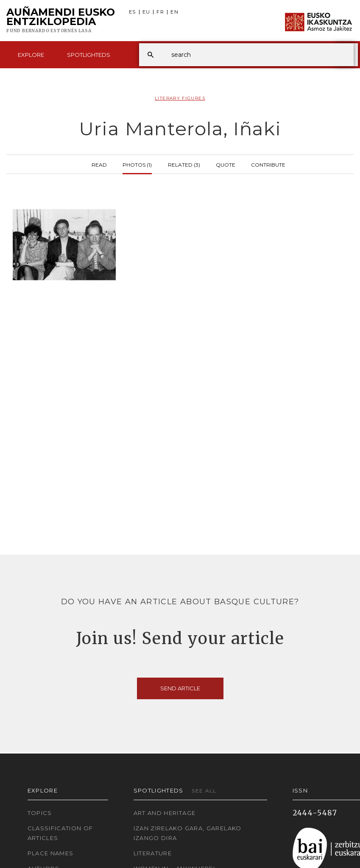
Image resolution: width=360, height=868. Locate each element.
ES (133, 12)
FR (160, 12)
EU (147, 12)
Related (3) (184, 164)
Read (99, 164)
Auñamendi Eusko (61, 21)
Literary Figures (180, 98)
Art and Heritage (165, 813)
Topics (40, 813)
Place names (51, 853)
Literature (153, 853)
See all (204, 791)
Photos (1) (137, 164)
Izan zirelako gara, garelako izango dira (188, 833)
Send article (180, 688)
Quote (226, 164)
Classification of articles (60, 833)
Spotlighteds (89, 55)
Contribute (268, 164)
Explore (31, 55)
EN (174, 12)
